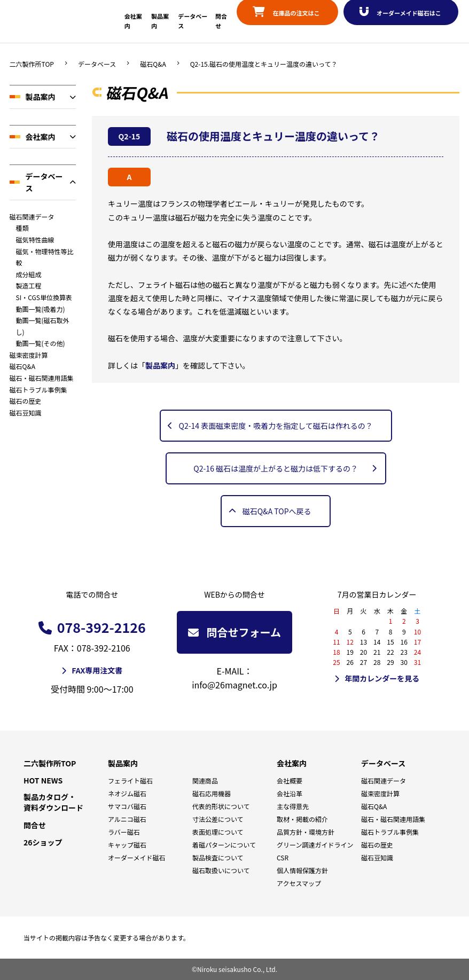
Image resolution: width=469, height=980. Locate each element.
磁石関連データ (32, 217)
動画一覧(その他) (41, 343)
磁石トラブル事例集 (38, 390)
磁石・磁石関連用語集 (42, 378)
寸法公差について (218, 819)
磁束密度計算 (29, 355)
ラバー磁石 (124, 832)
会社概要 (290, 781)
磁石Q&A (153, 64)
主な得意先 (293, 806)
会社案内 (41, 137)
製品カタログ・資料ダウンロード (53, 802)
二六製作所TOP (32, 64)
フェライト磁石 (130, 781)
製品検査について (218, 857)
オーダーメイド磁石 (137, 857)
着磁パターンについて (224, 845)
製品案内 (41, 97)
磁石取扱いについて (221, 870)
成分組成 (29, 274)
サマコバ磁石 (127, 806)
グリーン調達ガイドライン (315, 845)
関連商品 (205, 781)
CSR (283, 857)
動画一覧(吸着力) (41, 309)
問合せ (35, 825)
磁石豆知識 (26, 413)
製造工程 (29, 285)
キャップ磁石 (127, 845)
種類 (22, 228)
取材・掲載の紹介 (302, 819)
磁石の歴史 (26, 401)
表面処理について (218, 832)
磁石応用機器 (212, 793)
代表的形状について (221, 806)
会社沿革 (290, 793)
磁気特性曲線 (35, 240)
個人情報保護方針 (302, 870)
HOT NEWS (43, 780)
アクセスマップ (299, 883)
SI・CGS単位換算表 (44, 297)
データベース (97, 64)
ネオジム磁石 (127, 793)
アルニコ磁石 (127, 819)
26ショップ (43, 842)
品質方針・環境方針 (306, 832)
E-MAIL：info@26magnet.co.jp (234, 678)
